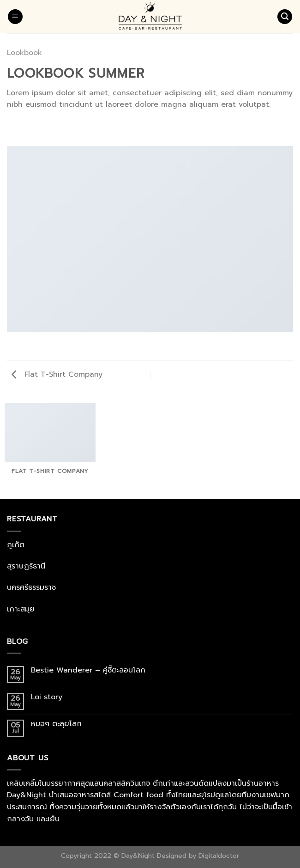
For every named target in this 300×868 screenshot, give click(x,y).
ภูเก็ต (16, 545)
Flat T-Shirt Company (57, 374)
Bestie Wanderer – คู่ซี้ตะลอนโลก (90, 670)
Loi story (48, 697)
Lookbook (24, 53)
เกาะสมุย (21, 609)
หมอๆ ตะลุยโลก (56, 724)
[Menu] (15, 17)
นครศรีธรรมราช (31, 587)
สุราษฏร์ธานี (26, 566)
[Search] (285, 17)
